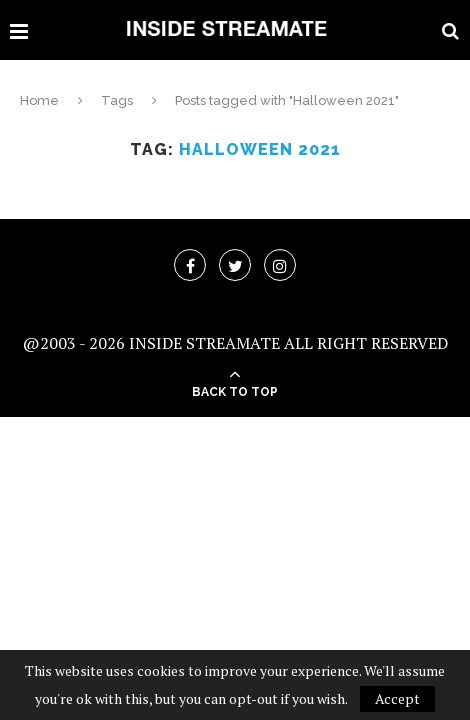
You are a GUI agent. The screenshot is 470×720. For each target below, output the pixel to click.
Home (39, 100)
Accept (397, 698)
